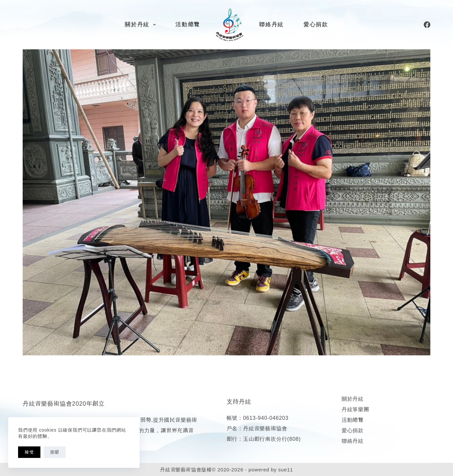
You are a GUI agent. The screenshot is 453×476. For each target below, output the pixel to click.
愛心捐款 (316, 24)
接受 (29, 452)
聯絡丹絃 (272, 24)
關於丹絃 (142, 25)
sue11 (286, 470)
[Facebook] (427, 25)
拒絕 (55, 452)
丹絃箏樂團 (355, 409)
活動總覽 (188, 24)
